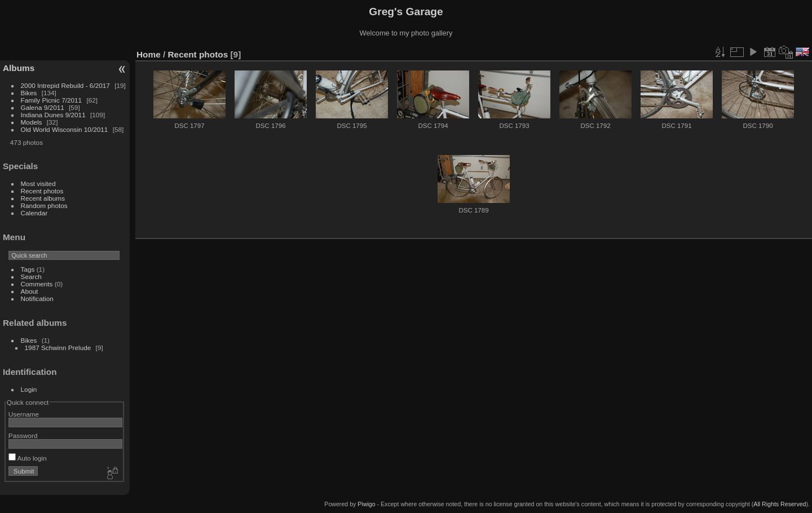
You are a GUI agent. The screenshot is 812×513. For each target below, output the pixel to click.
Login (29, 389)
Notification (37, 298)
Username (24, 414)
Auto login (28, 458)
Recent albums (43, 198)
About (30, 291)
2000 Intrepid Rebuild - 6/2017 (65, 85)
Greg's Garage (406, 12)
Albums (19, 68)
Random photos (44, 205)
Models (32, 122)
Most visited (38, 183)
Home (149, 54)
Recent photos (42, 191)
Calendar (34, 213)
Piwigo (366, 504)
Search (31, 277)
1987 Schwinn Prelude (58, 348)
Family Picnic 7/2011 (52, 100)
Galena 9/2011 (43, 107)
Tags (28, 269)
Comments (37, 284)
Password (23, 435)
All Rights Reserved (780, 504)
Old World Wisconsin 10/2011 (65, 129)
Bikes (29, 93)
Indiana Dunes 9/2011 (53, 115)
